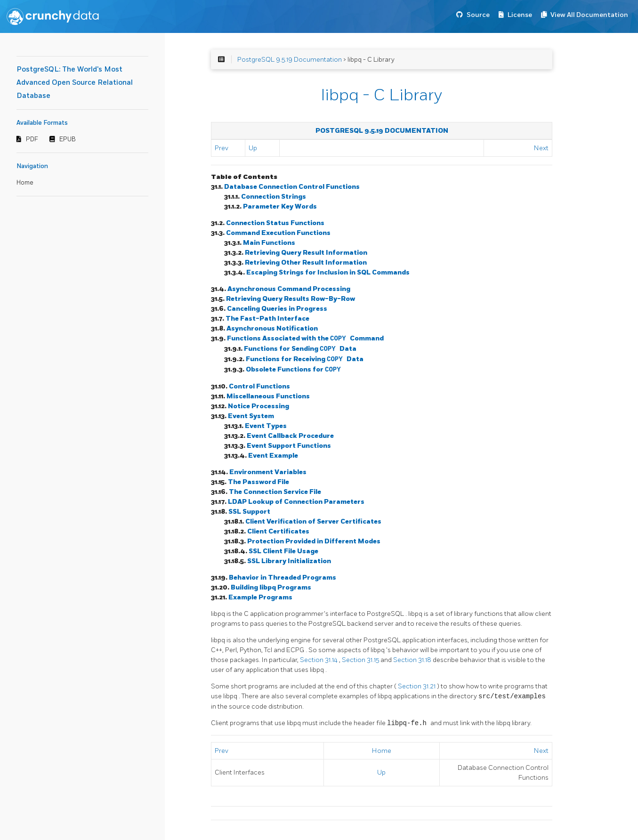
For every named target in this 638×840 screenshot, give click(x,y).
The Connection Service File (275, 492)
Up (253, 148)
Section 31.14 (319, 660)
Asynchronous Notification (272, 328)
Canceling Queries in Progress (277, 309)
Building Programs (271, 587)
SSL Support (249, 512)
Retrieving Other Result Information (306, 262)
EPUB (68, 139)
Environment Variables (268, 472)
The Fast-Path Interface (267, 319)
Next (541, 148)
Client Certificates (278, 531)
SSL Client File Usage (283, 551)
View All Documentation (589, 15)
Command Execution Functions (278, 233)
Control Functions (259, 386)
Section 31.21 (417, 686)
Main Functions (269, 243)
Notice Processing (258, 406)
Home (25, 183)
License (520, 15)
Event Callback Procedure (290, 436)
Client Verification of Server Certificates (313, 521)
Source (478, 15)
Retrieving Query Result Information (306, 253)
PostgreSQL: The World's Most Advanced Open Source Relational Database (75, 83)
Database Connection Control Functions (292, 187)
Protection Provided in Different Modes (314, 541)
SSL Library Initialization (289, 561)
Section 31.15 (361, 660)
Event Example (273, 456)
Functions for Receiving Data (305, 359)
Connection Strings (274, 197)
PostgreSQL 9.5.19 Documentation (290, 60)
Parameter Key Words (280, 206)
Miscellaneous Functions (268, 396)
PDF (32, 139)
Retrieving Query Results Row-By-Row (291, 299)
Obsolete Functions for (293, 370)
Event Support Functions (289, 446)
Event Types (266, 426)
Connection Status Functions (275, 223)
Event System (251, 416)
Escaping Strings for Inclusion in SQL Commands (328, 272)
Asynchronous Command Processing (289, 289)
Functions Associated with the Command (305, 339)
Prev (222, 148)
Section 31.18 (413, 660)
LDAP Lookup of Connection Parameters (296, 502)
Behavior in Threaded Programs (283, 577)
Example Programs (260, 597)
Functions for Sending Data (300, 349)
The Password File (258, 482)
